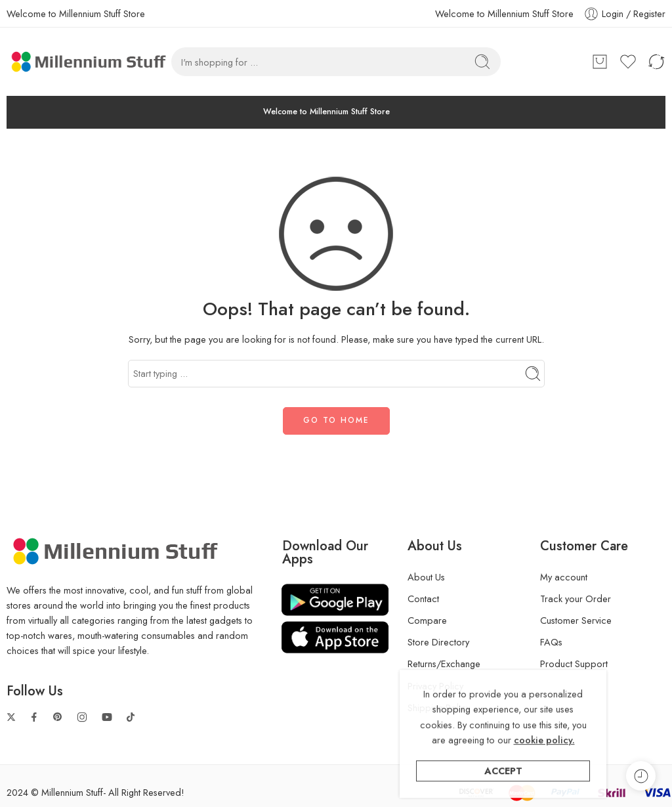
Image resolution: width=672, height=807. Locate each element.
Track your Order (576, 599)
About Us (426, 577)
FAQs (551, 642)
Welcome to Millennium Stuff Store (504, 13)
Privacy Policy (435, 686)
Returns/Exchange (444, 664)
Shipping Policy (439, 708)
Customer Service (576, 620)
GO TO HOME (336, 420)
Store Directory (438, 642)
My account (564, 577)
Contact (423, 599)
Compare (427, 620)
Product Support (574, 664)
